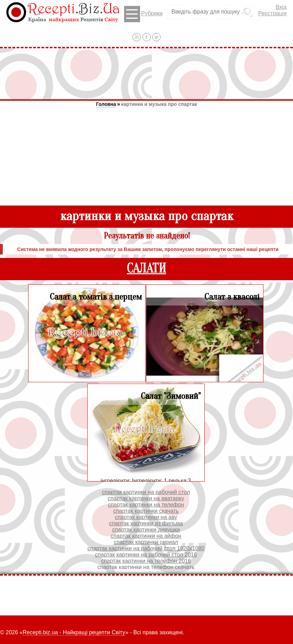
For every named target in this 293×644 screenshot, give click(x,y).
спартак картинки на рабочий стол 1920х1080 (146, 548)
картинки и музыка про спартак (159, 104)
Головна (106, 104)
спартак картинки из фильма (146, 523)
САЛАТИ (146, 269)
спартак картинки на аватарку (146, 498)
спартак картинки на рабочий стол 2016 (146, 555)
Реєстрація (272, 13)
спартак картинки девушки (146, 530)
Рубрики (143, 14)
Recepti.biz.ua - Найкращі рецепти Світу (74, 632)
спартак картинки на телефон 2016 (146, 561)
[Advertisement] (147, 74)
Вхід (281, 7)
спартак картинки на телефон (146, 505)
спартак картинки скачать (146, 511)
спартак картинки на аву (146, 517)
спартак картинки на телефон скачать (146, 567)
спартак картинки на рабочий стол (146, 492)
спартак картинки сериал (146, 542)
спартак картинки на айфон (146, 536)
